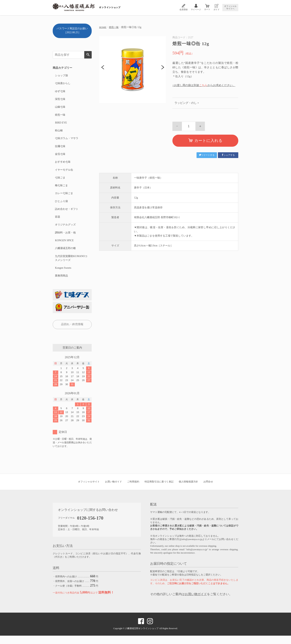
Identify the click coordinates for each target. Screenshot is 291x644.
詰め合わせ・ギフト (66, 215)
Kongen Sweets (63, 276)
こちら (203, 85)
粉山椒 (59, 133)
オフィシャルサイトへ (230, 7)
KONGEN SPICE (64, 247)
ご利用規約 (133, 490)
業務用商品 (61, 284)
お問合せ (208, 490)
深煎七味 (60, 100)
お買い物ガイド (113, 490)
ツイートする (207, 155)
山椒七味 (60, 108)
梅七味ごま (61, 190)
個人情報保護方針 (188, 490)
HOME (103, 27)
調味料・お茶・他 (65, 239)
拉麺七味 (60, 149)
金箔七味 (60, 157)
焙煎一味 (115, 27)
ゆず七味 (60, 92)
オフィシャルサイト (89, 490)
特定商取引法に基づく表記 (159, 490)
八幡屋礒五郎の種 (65, 255)
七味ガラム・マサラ (66, 141)
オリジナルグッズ (65, 231)
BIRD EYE (61, 125)
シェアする (228, 155)
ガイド (216, 9)
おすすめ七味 (63, 166)
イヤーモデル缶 (64, 174)
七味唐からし (63, 84)
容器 (57, 223)
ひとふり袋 (61, 206)
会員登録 (184, 9)
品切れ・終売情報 (72, 332)
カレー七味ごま (64, 198)
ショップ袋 (61, 76)
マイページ (196, 9)
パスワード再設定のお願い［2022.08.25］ (72, 30)
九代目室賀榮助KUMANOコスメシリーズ (71, 266)
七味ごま (60, 182)
